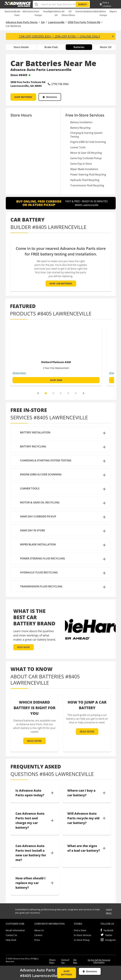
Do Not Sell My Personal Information (99, 961)
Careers (38, 935)
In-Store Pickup (82, 940)
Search (82, 4)
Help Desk (11, 940)
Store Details (21, 47)
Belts (97, 11)
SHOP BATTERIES (23, 97)
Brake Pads (51, 47)
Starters (80, 11)
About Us (39, 930)
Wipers (113, 11)
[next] (84, 393)
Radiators (89, 11)
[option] (56, 354)
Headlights (49, 11)
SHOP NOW (56, 380)
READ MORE (23, 647)
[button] (61, 432)
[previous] (38, 393)
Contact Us (11, 935)
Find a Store (80, 930)
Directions (50, 97)
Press (37, 940)
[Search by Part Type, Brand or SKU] (58, 4)
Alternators (29, 11)
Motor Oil (106, 47)
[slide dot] (46, 393)
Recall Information (15, 930)
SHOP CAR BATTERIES (61, 283)
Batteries (10, 11)
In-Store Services (83, 935)
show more (19, 373)
